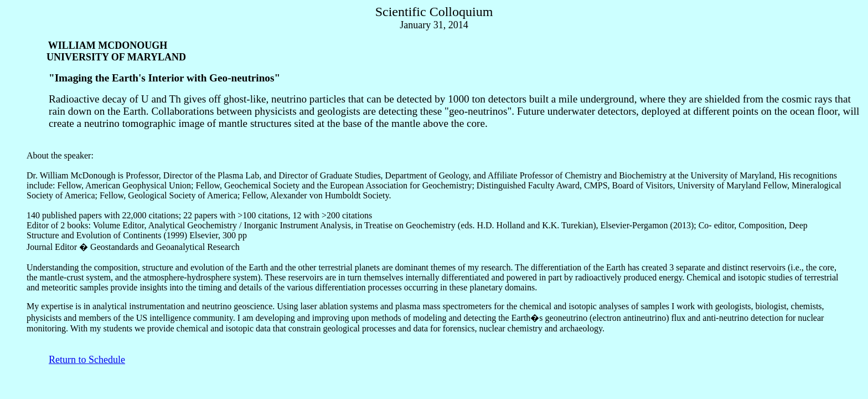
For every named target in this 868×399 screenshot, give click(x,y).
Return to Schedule (87, 360)
